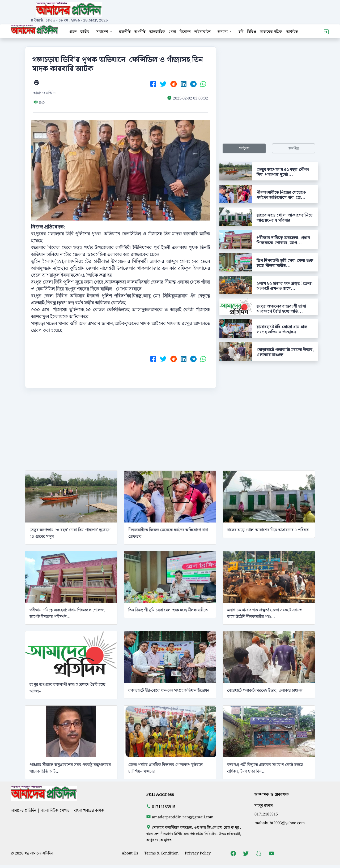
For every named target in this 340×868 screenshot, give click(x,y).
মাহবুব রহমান (264, 806)
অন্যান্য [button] (223, 32)
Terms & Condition (161, 853)
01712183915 (164, 807)
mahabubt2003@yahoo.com (280, 823)
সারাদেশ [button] (103, 32)
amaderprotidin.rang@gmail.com (183, 817)
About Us (130, 853)
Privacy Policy (198, 853)
